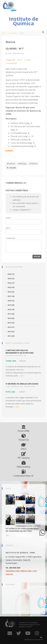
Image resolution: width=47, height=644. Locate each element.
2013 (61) (11, 332)
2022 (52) (11, 292)
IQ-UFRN (28, 60)
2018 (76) (11, 309)
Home (4, 33)
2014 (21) (11, 327)
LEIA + (22, 376)
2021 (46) (11, 296)
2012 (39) (11, 336)
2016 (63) (11, 318)
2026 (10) (11, 274)
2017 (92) (11, 314)
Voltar (11, 168)
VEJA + (8, 535)
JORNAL (9, 151)
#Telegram (33, 164)
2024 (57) (11, 283)
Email (8, 228)
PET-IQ (20, 60)
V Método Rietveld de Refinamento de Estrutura (20, 351)
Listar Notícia (13, 33)
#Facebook (11, 164)
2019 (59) (11, 305)
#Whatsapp (22, 164)
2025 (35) (11, 278)
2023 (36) (11, 287)
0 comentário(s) (11, 63)
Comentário (11, 238)
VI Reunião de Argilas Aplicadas (22, 384)
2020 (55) (11, 301)
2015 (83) (11, 323)
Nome (8, 218)
